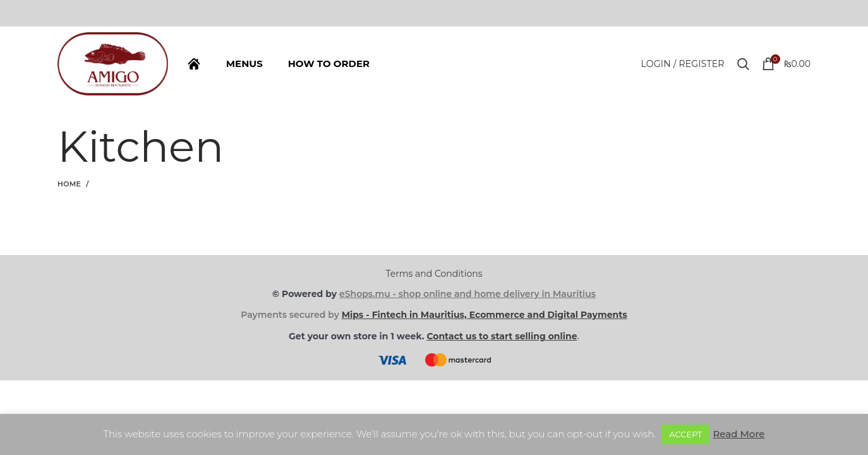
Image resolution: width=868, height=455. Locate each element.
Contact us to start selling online (502, 336)
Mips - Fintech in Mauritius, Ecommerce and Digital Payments (485, 315)
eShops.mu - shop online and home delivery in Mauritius (467, 294)
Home (69, 184)
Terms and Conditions (434, 274)
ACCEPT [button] (685, 434)
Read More (738, 434)
